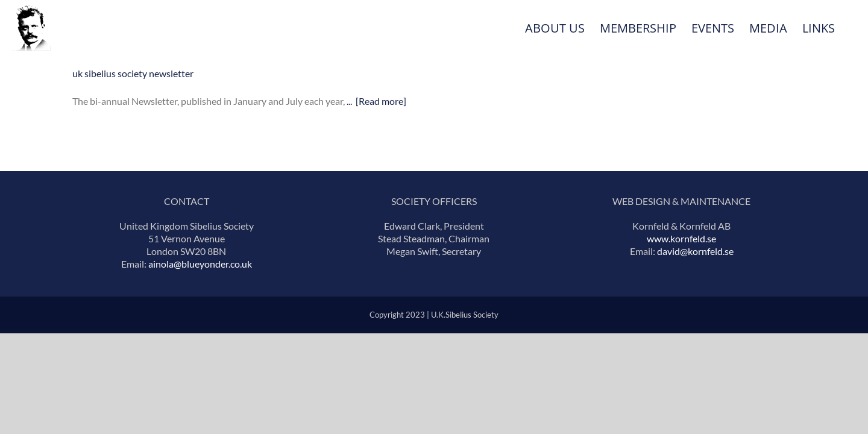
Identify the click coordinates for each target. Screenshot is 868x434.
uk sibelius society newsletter (133, 73)
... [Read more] (376, 101)
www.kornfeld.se (681, 238)
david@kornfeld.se (695, 251)
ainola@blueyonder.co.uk (200, 264)
